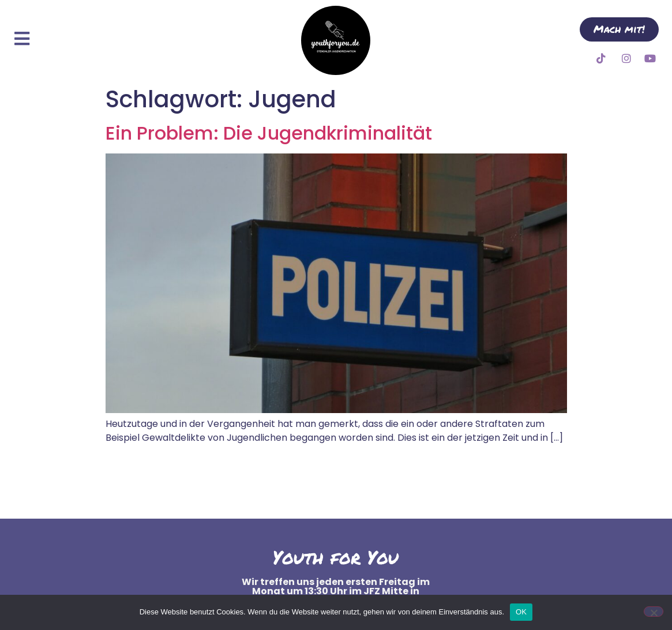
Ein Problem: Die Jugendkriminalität (269, 133)
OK (521, 612)
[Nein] (654, 612)
